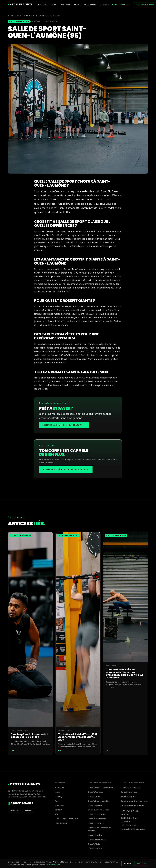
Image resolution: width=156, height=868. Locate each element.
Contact (58, 810)
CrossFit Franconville (97, 814)
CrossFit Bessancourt (97, 840)
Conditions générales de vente (134, 801)
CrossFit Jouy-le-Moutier (99, 810)
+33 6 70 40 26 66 (128, 825)
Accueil (11, 16)
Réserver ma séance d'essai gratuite (64, 425)
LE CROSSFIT (42, 4)
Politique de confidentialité (132, 805)
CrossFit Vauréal (95, 805)
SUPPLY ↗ (125, 4)
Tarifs (57, 801)
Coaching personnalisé (131, 788)
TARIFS (77, 4)
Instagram (14, 810)
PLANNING (66, 4)
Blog (19, 16)
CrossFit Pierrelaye (96, 823)
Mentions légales (128, 796)
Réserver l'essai (61, 823)
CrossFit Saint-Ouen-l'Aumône (101, 788)
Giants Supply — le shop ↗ (66, 819)
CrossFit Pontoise (95, 792)
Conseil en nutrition (129, 792)
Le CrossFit (59, 788)
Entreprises (59, 805)
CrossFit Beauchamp (97, 819)
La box (57, 792)
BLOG (115, 4)
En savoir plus (55, 865)
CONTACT (104, 4)
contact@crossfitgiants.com (133, 829)
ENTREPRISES (90, 4)
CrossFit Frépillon (95, 835)
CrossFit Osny (94, 796)
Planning (58, 796)
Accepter (141, 863)
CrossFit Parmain (95, 849)
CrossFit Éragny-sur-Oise (99, 801)
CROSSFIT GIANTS (20, 4)
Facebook (28, 810)
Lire (14, 751)
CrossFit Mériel (94, 844)
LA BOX (54, 4)
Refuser (127, 863)
